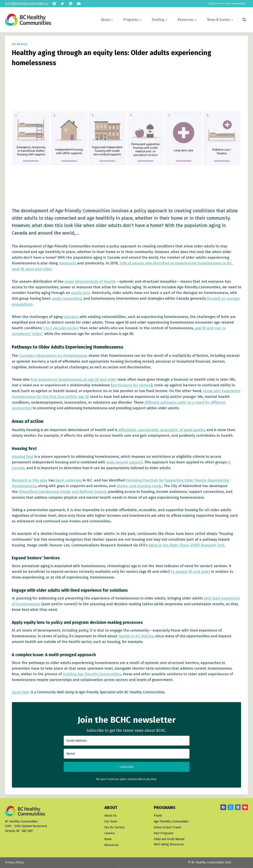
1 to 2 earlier (61, 328)
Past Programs (164, 833)
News (108, 839)
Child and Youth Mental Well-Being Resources (169, 842)
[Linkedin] (70, 4)
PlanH (158, 816)
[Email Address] (127, 741)
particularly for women (132, 385)
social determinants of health (90, 281)
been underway (69, 480)
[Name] (127, 754)
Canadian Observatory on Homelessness (53, 356)
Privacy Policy (14, 862)
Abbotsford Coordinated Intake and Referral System (62, 492)
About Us (110, 816)
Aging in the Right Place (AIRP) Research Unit (187, 545)
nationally (67, 263)
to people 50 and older (190, 572)
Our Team (111, 821)
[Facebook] (54, 4)
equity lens (81, 293)
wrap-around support (124, 462)
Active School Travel (167, 827)
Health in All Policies (136, 636)
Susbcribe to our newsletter (227, 3)
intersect (71, 317)
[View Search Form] (244, 20)
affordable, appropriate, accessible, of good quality (162, 430)
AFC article (20, 44)
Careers (110, 833)
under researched (67, 298)
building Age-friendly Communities (92, 674)
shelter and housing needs (139, 486)
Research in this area (30, 480)
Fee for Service (115, 827)
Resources (112, 845)
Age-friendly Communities (171, 821)
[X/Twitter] (231, 807)
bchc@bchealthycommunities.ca (27, 3)
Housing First (23, 457)
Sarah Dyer (20, 692)
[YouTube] (79, 4)
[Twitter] (62, 4)
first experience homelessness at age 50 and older (74, 380)
